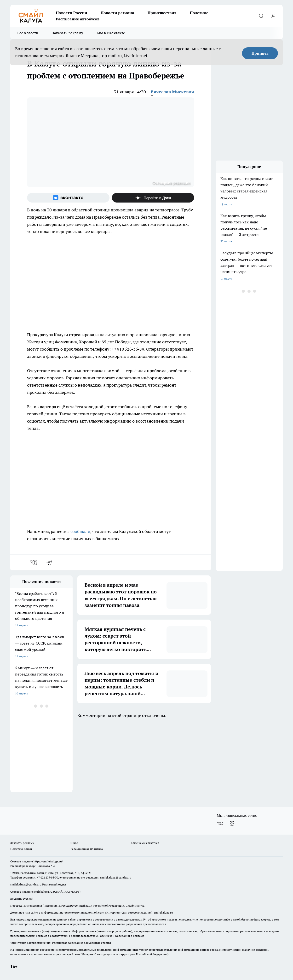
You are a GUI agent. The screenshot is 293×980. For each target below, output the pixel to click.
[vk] (34, 562)
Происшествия (162, 13)
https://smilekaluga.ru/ (48, 861)
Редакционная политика (87, 849)
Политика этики (21, 849)
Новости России (72, 13)
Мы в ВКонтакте (111, 33)
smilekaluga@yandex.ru (116, 877)
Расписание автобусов (78, 19)
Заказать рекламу (68, 33)
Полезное (199, 13)
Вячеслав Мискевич (172, 92)
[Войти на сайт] (273, 16)
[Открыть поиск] (261, 16)
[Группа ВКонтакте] (68, 198)
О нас (74, 843)
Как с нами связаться (145, 843)
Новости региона (117, 13)
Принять (260, 53)
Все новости (28, 33)
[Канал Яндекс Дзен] (153, 198)
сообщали (80, 531)
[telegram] (51, 562)
